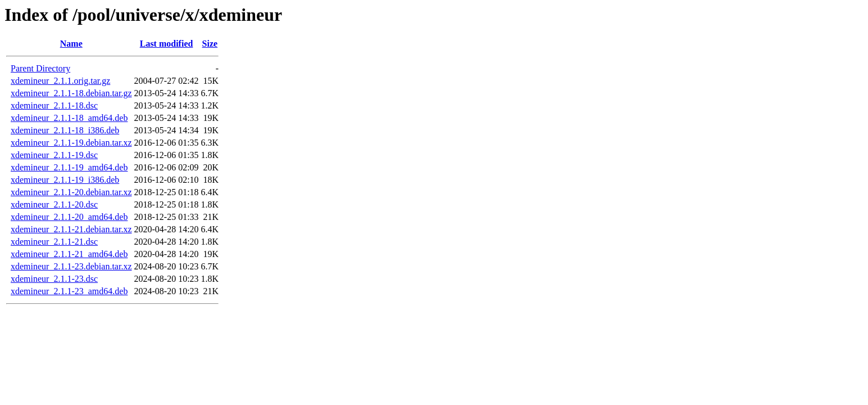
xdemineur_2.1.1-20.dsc (54, 204)
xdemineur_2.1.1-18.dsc (54, 105)
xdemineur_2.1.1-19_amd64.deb (69, 167)
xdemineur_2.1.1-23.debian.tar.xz (71, 266)
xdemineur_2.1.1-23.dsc (54, 279)
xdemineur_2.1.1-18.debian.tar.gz (71, 93)
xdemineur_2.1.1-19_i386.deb (65, 180)
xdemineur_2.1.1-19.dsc (54, 155)
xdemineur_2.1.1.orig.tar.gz (60, 81)
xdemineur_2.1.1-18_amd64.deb (69, 118)
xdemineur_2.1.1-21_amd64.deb (69, 254)
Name (71, 44)
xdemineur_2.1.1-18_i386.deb (65, 130)
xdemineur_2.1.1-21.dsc (54, 242)
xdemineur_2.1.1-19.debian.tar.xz (71, 143)
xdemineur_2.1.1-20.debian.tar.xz (71, 192)
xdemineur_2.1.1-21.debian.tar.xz (71, 229)
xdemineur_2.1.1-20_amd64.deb (69, 217)
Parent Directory (40, 68)
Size (210, 44)
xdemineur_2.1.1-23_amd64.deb (69, 291)
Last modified (167, 44)
